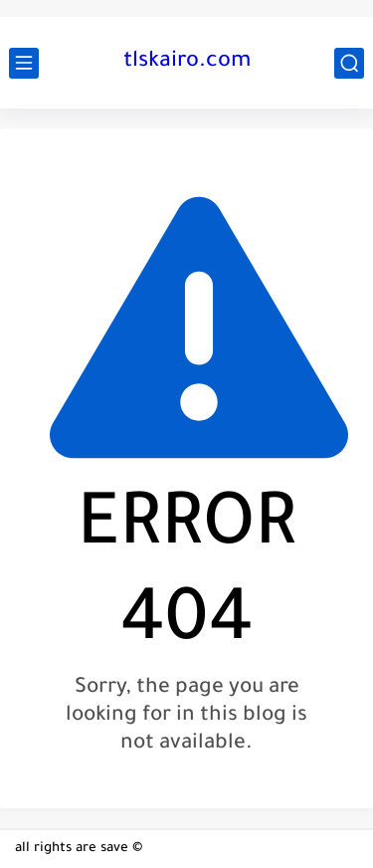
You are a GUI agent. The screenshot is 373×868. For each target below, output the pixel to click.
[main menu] (24, 63)
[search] (349, 63)
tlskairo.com (187, 63)
